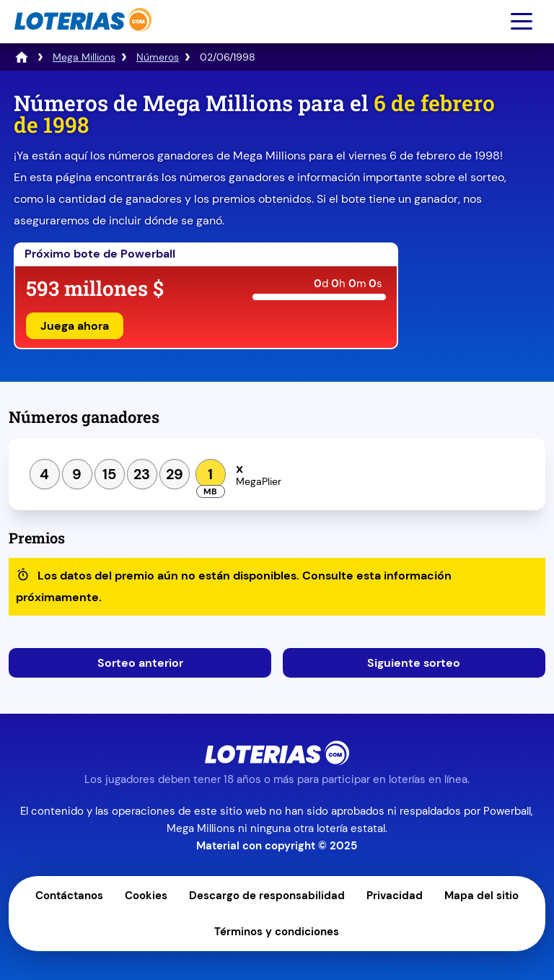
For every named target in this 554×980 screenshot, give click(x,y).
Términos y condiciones (277, 932)
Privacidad (395, 896)
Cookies (146, 896)
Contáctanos (69, 896)
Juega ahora (75, 326)
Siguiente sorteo (414, 663)
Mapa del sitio (482, 896)
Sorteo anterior (140, 663)
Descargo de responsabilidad (267, 896)
